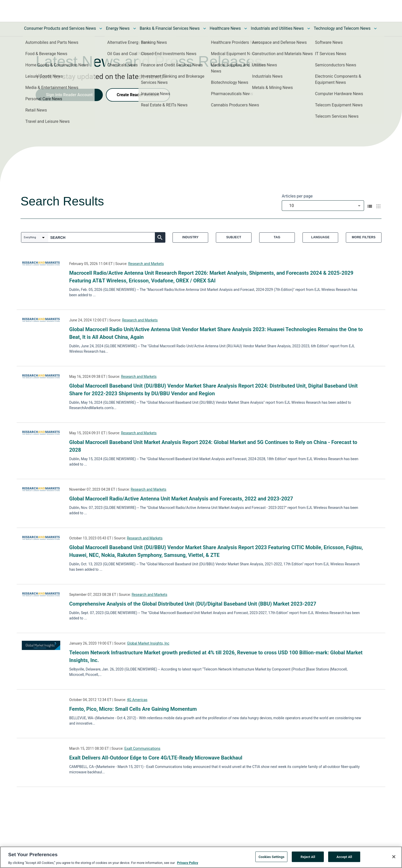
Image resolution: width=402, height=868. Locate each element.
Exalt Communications (142, 748)
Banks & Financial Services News (170, 28)
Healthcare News (225, 28)
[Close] (394, 857)
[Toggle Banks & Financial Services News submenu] (205, 28)
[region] (201, 857)
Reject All (308, 857)
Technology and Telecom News (342, 28)
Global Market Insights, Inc (148, 643)
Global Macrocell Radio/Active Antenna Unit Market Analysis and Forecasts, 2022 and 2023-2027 (181, 499)
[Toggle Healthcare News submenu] (246, 28)
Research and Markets (146, 264)
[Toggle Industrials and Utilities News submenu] (309, 28)
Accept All (344, 857)
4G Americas (137, 700)
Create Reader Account (138, 95)
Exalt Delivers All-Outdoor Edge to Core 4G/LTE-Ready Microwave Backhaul (156, 758)
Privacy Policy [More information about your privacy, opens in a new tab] (187, 863)
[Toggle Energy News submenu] (135, 28)
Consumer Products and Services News (60, 28)
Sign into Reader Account (69, 95)
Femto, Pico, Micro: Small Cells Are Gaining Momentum (133, 709)
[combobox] (323, 206)
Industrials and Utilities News (277, 28)
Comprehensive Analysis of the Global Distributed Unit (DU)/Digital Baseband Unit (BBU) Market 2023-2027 (193, 604)
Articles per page (297, 196)
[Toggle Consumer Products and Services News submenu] (101, 28)
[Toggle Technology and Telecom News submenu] (375, 28)
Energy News (118, 28)
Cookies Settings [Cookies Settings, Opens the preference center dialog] (271, 857)
